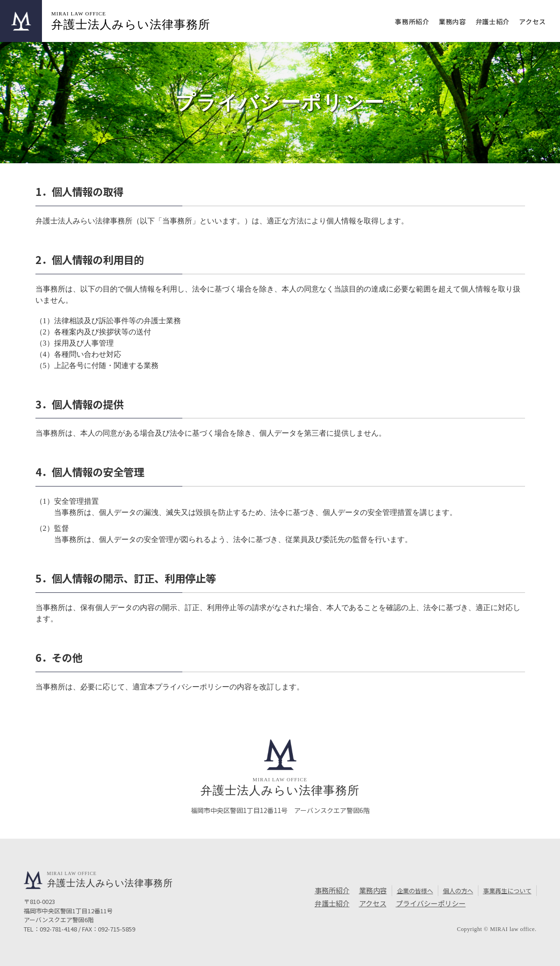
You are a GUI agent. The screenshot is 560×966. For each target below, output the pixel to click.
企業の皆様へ (415, 891)
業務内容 (453, 21)
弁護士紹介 (493, 21)
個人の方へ (458, 891)
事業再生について (507, 891)
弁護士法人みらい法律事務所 (131, 21)
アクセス (532, 21)
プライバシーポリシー (431, 903)
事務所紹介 (412, 21)
